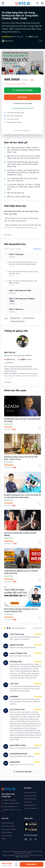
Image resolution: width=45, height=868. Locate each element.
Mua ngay (22, 97)
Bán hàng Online (15, 318)
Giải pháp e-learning (8, 826)
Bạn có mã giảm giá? (22, 130)
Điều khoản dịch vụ (30, 805)
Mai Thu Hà (9, 41)
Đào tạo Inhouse (7, 832)
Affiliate (4, 839)
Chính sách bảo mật (31, 808)
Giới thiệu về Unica (30, 792)
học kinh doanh (21, 218)
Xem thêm (8, 235)
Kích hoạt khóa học (30, 799)
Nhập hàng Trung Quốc (17, 321)
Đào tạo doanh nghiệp (9, 829)
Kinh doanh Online (29, 318)
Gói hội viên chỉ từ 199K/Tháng (22, 104)
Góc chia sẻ (28, 802)
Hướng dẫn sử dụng (30, 796)
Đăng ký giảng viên (8, 823)
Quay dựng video (7, 836)
